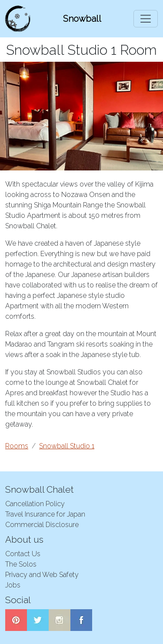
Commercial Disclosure (42, 525)
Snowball (82, 19)
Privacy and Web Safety (42, 575)
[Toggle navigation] (146, 19)
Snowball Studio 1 (67, 446)
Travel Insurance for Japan (45, 514)
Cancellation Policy (35, 504)
